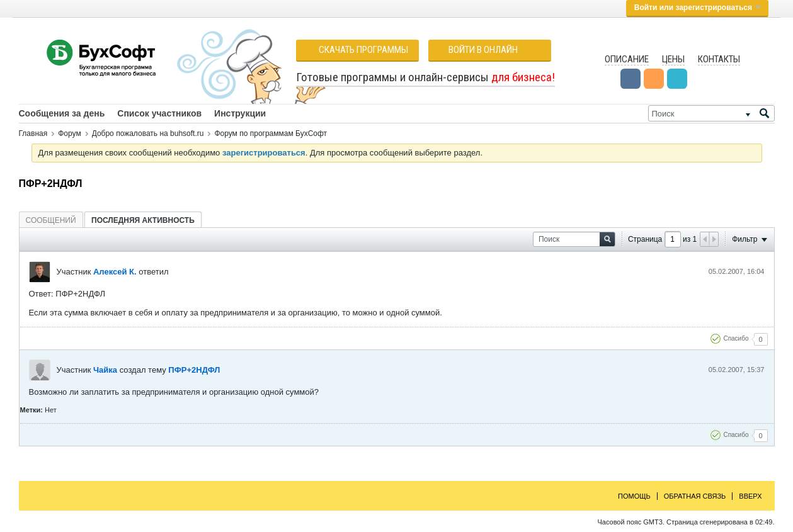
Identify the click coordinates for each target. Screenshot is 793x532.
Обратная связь (695, 496)
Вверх (750, 496)
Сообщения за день (62, 113)
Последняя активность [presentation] (143, 220)
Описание (627, 59)
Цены (673, 59)
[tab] (51, 220)
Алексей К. (115, 272)
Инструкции (240, 113)
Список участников (159, 113)
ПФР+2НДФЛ (194, 370)
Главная (33, 133)
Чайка (105, 370)
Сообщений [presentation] (51, 220)
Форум (69, 133)
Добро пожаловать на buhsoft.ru (148, 133)
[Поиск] (711, 113)
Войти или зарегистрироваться (697, 8)
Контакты (719, 59)
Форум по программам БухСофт (271, 133)
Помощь (634, 496)
